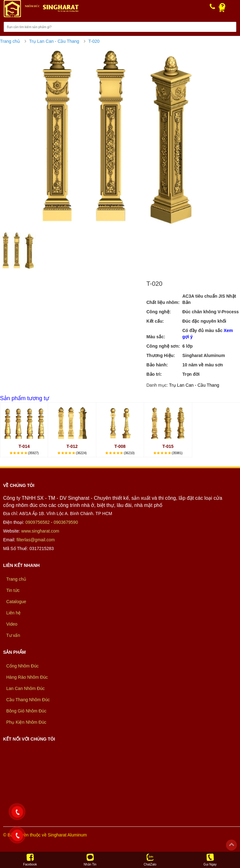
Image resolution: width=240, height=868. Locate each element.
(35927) (33, 453)
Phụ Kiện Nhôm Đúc (26, 722)
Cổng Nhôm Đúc (22, 666)
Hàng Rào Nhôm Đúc (27, 677)
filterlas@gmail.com (36, 540)
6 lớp (187, 346)
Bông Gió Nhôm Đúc (26, 711)
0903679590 (66, 522)
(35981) (177, 453)
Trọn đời (191, 374)
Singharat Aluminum (203, 355)
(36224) (81, 453)
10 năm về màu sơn (202, 365)
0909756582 (37, 522)
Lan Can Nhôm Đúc (25, 688)
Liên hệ (13, 613)
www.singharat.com (40, 531)
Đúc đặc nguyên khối (204, 321)
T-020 (94, 41)
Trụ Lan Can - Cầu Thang (54, 41)
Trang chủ (10, 41)
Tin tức (13, 590)
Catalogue (16, 602)
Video (12, 624)
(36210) (129, 453)
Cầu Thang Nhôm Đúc (28, 700)
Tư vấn (13, 635)
